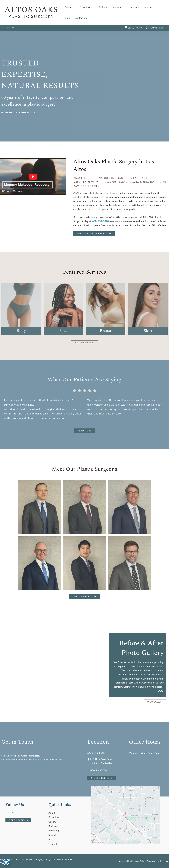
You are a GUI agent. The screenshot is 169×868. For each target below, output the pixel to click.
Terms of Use (153, 861)
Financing (54, 830)
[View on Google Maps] (127, 815)
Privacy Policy (139, 861)
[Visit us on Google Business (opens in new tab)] (13, 28)
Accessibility (125, 861)
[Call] (154, 28)
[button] (18, 112)
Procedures (54, 817)
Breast (106, 339)
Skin (148, 339)
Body (21, 339)
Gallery (52, 822)
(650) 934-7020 (100, 221)
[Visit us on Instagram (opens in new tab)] (8, 28)
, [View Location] (135, 28)
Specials (53, 835)
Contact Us (54, 844)
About (52, 813)
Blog (51, 839)
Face (63, 339)
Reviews (53, 826)
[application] (73, 7)
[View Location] (126, 28)
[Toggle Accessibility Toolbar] (6, 862)
